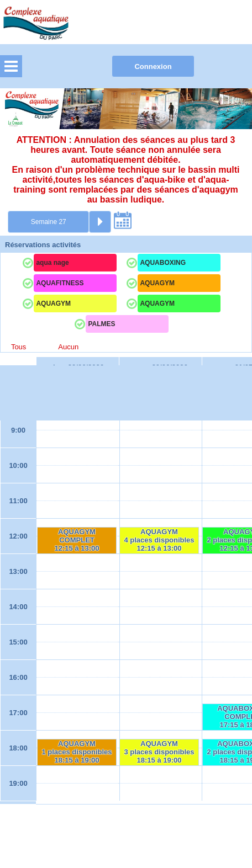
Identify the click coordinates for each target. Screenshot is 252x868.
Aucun (68, 347)
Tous (19, 347)
